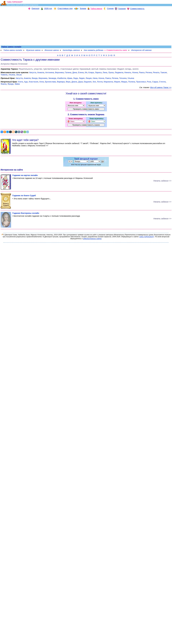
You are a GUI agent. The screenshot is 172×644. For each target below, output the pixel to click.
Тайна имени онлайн (13, 50)
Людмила (119, 72)
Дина (75, 72)
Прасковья (141, 82)
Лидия (82, 78)
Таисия (164, 72)
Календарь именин (71, 50)
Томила (4, 75)
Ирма (70, 78)
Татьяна (123, 78)
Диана (74, 82)
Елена (81, 72)
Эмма (17, 84)
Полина (132, 82)
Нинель (128, 72)
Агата (20, 82)
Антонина (50, 72)
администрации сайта (92, 239)
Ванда (35, 78)
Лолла (100, 82)
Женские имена (52, 50)
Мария (117, 82)
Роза (149, 82)
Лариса (98, 72)
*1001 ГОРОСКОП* (147, 237)
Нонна (135, 72)
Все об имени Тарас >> (161, 87)
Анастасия (33, 82)
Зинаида (52, 78)
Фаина (4, 84)
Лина (105, 72)
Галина (68, 72)
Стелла (162, 82)
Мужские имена (33, 50)
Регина (149, 72)
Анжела (41, 72)
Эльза (19, 75)
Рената (156, 72)
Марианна (108, 82)
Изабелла (62, 78)
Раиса (142, 72)
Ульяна (12, 75)
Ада (26, 82)
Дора (81, 82)
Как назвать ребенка (94, 50)
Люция (89, 78)
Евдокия (88, 82)
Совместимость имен (117, 50)
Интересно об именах (141, 50)
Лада (75, 78)
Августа (33, 72)
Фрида (10, 84)
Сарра (155, 82)
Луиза (111, 72)
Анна (42, 82)
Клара (91, 72)
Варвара (61, 82)
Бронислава (50, 82)
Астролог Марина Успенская (14, 64)
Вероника (59, 72)
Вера (68, 82)
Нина (95, 78)
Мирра (124, 82)
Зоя (94, 82)
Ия (86, 72)
